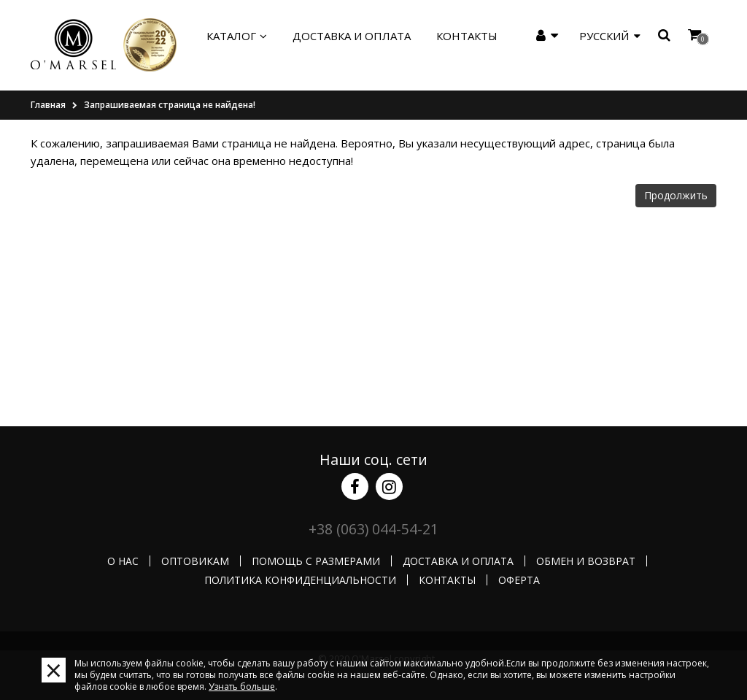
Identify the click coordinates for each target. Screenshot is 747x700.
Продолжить (676, 195)
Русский (610, 36)
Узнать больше (242, 686)
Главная (48, 105)
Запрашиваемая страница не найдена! (170, 105)
